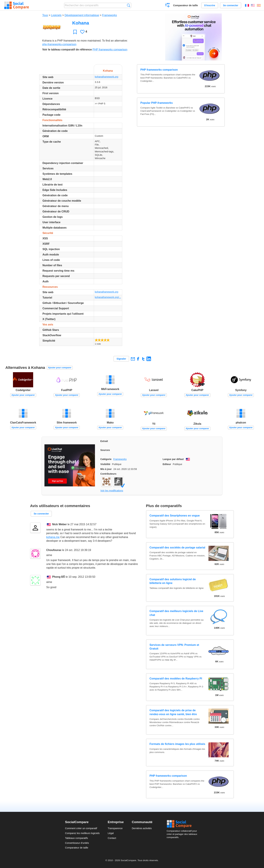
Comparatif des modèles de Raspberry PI (176, 679)
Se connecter (230, 5)
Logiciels (56, 15)
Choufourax (54, 550)
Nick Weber (60, 524)
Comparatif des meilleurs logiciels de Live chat (176, 613)
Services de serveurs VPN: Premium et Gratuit (174, 647)
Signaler (121, 359)
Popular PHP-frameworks (157, 103)
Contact (112, 838)
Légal (111, 833)
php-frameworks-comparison (59, 44)
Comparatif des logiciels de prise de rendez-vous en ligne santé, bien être (173, 712)
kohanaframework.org (106, 77)
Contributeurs (108, 474)
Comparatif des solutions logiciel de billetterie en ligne (173, 581)
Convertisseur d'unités (77, 843)
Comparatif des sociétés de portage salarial (177, 548)
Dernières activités (142, 828)
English (253, 5)
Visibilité (105, 464)
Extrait (104, 441)
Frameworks (109, 15)
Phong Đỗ (59, 577)
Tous (45, 15)
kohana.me (53, 537)
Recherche (129, 5)
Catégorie (106, 459)
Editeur (167, 464)
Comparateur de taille (185, 5)
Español (259, 5)
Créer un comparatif (168, 6)
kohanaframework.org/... (108, 297)
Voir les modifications (112, 491)
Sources (105, 450)
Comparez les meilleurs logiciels (82, 833)
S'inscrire (210, 5)
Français (247, 5)
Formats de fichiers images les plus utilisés (177, 744)
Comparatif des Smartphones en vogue (175, 516)
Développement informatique (82, 15)
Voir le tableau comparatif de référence (67, 50)
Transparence (115, 828)
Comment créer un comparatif (81, 828)
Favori (75, 32)
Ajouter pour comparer (60, 368)
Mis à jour (106, 469)
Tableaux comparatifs (76, 838)
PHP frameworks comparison (110, 50)
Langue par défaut (173, 459)
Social (183, 824)
